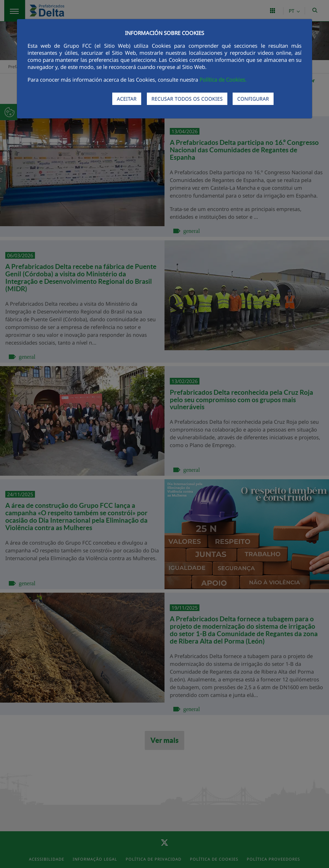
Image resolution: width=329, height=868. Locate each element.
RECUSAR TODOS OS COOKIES (187, 99)
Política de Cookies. (223, 80)
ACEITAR (127, 99)
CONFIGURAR (253, 99)
